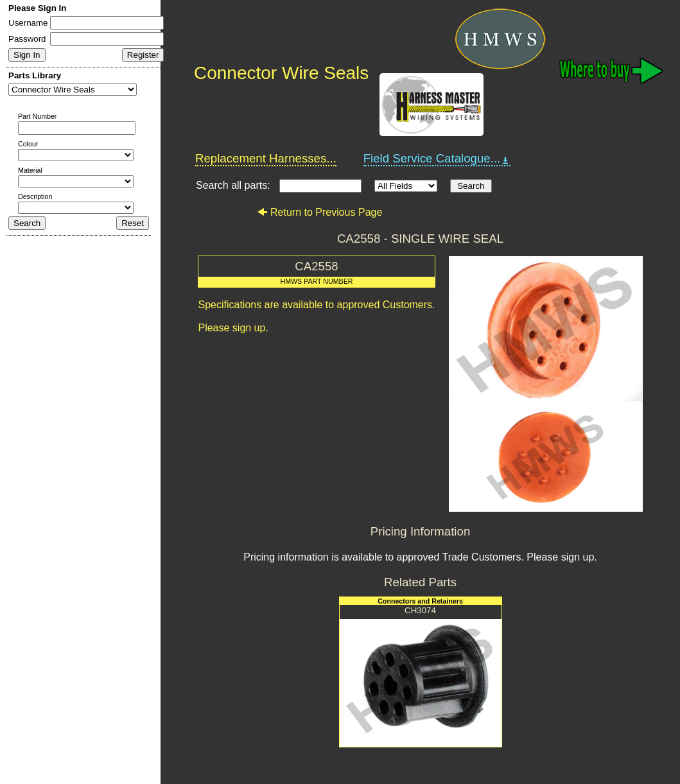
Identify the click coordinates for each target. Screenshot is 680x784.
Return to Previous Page (319, 212)
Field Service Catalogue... (437, 159)
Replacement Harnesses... (266, 158)
